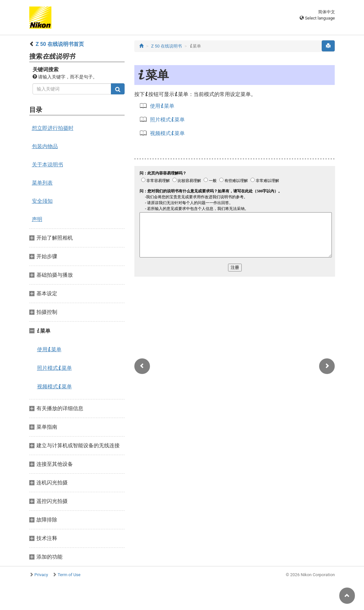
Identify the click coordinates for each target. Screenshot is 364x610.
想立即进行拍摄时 (53, 128)
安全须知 (42, 201)
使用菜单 (49, 349)
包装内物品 (45, 146)
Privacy (41, 575)
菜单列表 (42, 183)
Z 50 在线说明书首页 (60, 44)
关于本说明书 (47, 165)
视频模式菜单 (54, 386)
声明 (37, 219)
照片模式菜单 (54, 368)
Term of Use (69, 575)
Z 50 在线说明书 (166, 46)
